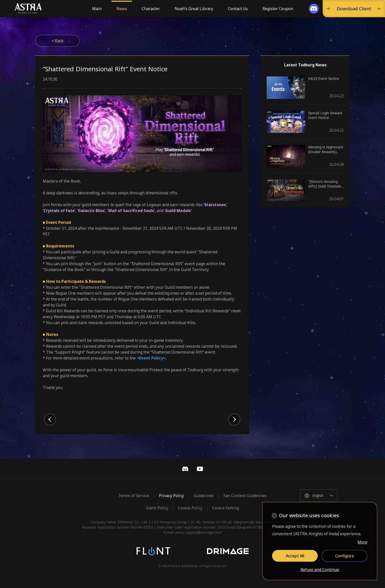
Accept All (295, 556)
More (362, 542)
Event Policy (157, 508)
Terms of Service (134, 496)
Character (151, 9)
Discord (185, 469)
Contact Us (238, 9)
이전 (50, 419)
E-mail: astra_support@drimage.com (192, 532)
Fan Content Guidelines (245, 496)
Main (97, 9)
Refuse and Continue (320, 570)
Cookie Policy (190, 508)
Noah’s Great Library (194, 9)
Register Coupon (278, 9)
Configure (345, 556)
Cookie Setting (226, 508)
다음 (234, 419)
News (122, 9)
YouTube (200, 469)
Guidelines (204, 496)
